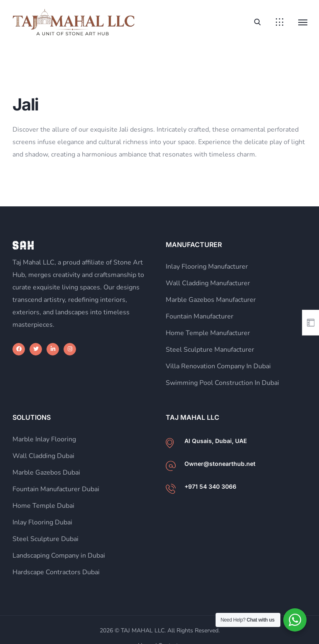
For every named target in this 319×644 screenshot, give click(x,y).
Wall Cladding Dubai (43, 456)
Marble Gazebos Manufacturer (211, 300)
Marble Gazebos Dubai (46, 473)
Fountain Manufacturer (200, 316)
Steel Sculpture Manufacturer (210, 350)
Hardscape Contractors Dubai (56, 572)
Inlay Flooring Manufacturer (207, 267)
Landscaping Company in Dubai (59, 556)
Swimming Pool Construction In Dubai (222, 383)
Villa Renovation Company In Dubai (218, 366)
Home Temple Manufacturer (208, 333)
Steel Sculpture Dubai (45, 539)
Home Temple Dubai (43, 506)
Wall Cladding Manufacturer (208, 283)
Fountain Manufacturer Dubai (56, 489)
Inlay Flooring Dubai (42, 522)
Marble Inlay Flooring (44, 439)
